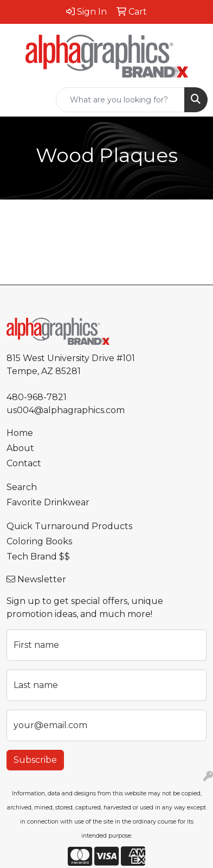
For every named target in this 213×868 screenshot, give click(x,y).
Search (22, 487)
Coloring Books (39, 541)
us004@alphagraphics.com (66, 410)
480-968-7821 (37, 397)
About (20, 448)
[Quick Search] (120, 100)
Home (20, 433)
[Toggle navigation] (17, 100)
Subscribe (35, 760)
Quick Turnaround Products (69, 526)
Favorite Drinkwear (48, 502)
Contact (24, 463)
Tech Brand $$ (38, 557)
